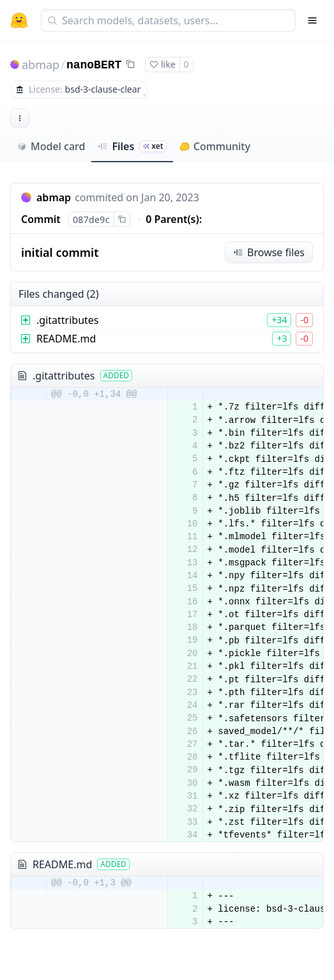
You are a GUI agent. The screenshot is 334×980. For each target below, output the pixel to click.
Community (215, 146)
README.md (66, 339)
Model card (51, 146)
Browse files (269, 252)
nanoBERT (94, 65)
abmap (41, 65)
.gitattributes (68, 320)
